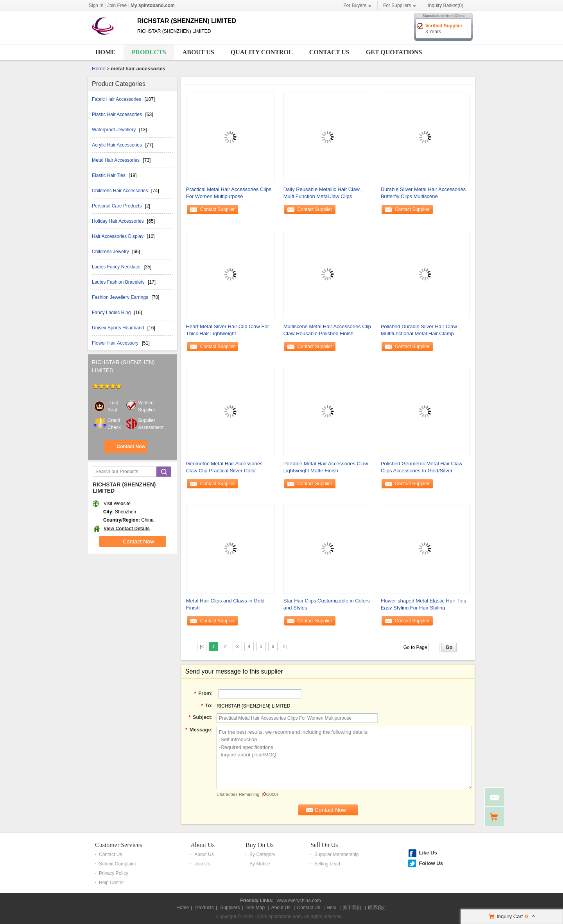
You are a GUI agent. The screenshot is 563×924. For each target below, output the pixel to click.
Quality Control (262, 52)
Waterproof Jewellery (115, 130)
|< (202, 647)
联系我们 (377, 908)
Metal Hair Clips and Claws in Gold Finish (225, 604)
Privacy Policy (114, 873)
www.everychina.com (299, 901)
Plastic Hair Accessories (117, 114)
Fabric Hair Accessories (117, 99)
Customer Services (118, 845)
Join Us (202, 864)
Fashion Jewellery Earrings (121, 297)
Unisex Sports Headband (119, 328)
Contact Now (131, 447)
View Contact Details (127, 529)
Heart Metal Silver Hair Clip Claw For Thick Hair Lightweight (228, 330)
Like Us (428, 853)
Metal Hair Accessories (116, 160)
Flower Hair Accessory (116, 343)
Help (331, 908)
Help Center (111, 883)
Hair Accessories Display (118, 236)
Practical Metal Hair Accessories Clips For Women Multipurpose (229, 193)
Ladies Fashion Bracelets (119, 282)
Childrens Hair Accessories (121, 191)
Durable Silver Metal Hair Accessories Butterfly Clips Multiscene (423, 193)
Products (149, 52)
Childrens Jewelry (111, 252)
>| (285, 647)
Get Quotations (394, 52)
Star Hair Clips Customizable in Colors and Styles (327, 604)
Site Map (256, 908)
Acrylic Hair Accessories (117, 145)
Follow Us (431, 863)
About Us (198, 52)
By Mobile (260, 864)
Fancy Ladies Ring (112, 313)
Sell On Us (324, 845)
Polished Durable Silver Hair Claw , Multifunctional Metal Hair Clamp (420, 330)
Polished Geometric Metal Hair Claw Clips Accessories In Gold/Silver (422, 467)
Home (105, 52)
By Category (262, 854)
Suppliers (230, 908)
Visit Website (117, 504)
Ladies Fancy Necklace (117, 267)
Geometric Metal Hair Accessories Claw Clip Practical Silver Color (224, 467)
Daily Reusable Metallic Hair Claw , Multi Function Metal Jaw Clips (323, 193)
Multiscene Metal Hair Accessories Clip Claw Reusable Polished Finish (327, 330)
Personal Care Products (117, 206)
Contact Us (329, 52)
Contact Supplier (218, 209)
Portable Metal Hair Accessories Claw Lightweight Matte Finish (326, 467)
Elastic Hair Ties (109, 175)
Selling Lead (327, 864)
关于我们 (352, 908)
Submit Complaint (117, 864)
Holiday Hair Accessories (118, 221)
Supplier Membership (336, 854)
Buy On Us (260, 845)
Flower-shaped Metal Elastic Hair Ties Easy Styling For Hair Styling (423, 604)
